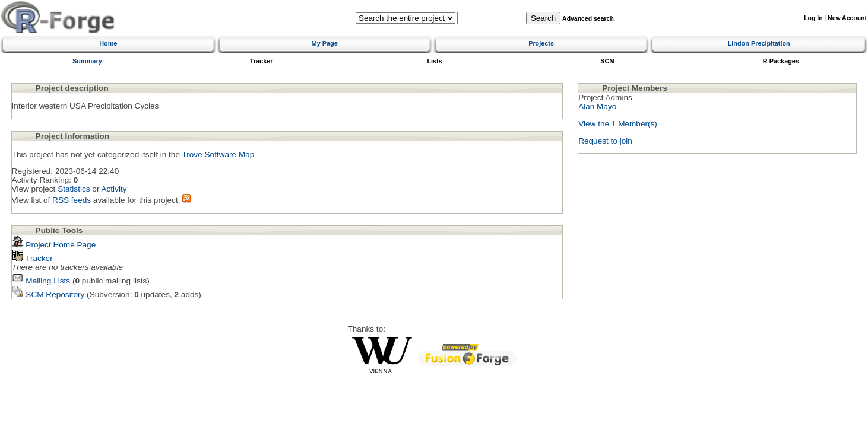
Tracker (262, 61)
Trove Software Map (218, 154)
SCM (607, 61)
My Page (325, 43)
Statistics (74, 189)
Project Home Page (54, 245)
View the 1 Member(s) (618, 124)
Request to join (605, 141)
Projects (541, 43)
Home (108, 43)
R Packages (781, 61)
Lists (434, 61)
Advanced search (588, 19)
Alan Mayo (597, 106)
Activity (114, 189)
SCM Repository (48, 294)
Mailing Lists (41, 281)
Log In (813, 18)
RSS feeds (72, 200)
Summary (87, 61)
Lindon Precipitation (759, 43)
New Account (847, 18)
